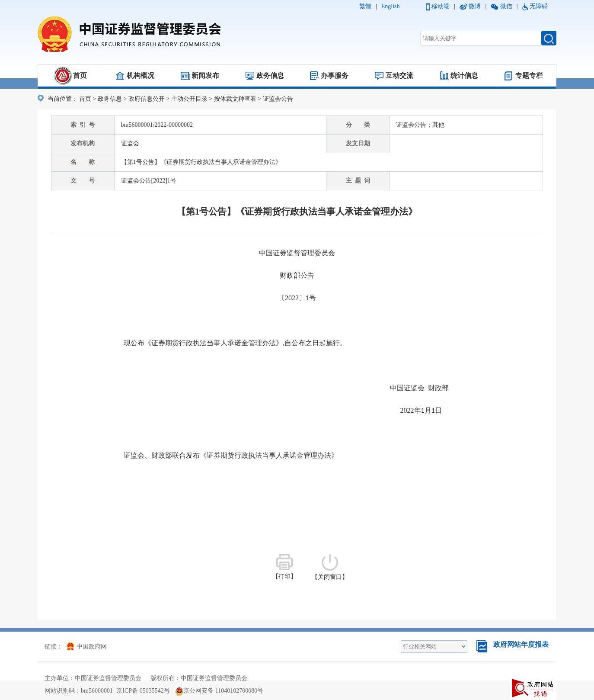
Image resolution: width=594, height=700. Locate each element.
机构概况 (141, 75)
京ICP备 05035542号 (143, 691)
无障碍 (539, 6)
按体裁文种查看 (235, 99)
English (391, 6)
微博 (475, 6)
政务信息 (270, 75)
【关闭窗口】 (330, 567)
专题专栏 (529, 75)
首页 (80, 75)
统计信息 (464, 75)
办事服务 (335, 75)
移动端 (441, 6)
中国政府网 (87, 647)
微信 (506, 6)
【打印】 (284, 567)
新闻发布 (205, 75)
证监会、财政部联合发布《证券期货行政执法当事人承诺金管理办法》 (231, 455)
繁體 (365, 6)
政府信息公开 (147, 99)
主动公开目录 (189, 99)
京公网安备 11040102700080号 (219, 691)
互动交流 (399, 75)
